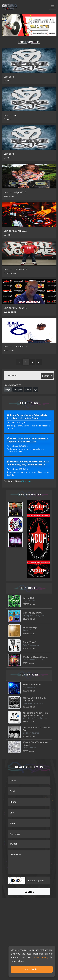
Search (47, 376)
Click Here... (27, 481)
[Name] (29, 780)
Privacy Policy (41, 958)
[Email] (29, 791)
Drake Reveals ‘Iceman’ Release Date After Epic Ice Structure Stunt (27, 417)
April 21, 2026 (21, 446)
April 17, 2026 (21, 469)
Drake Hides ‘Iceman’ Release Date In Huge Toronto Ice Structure (27, 440)
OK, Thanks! (32, 969)
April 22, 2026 (21, 423)
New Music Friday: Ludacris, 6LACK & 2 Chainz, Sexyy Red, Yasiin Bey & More (28, 463)
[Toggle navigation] (53, 7)
